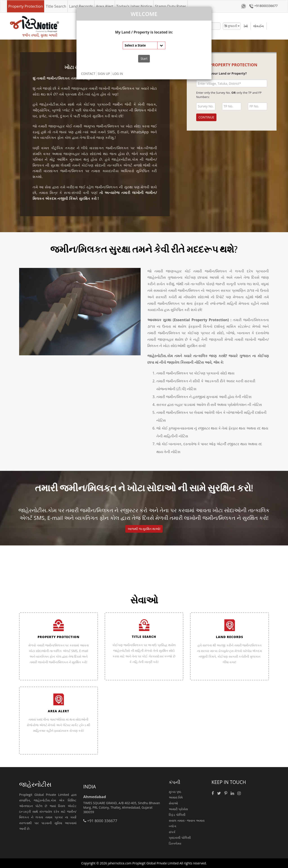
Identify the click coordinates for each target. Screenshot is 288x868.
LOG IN (118, 74)
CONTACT (88, 74)
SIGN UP (104, 74)
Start (144, 59)
